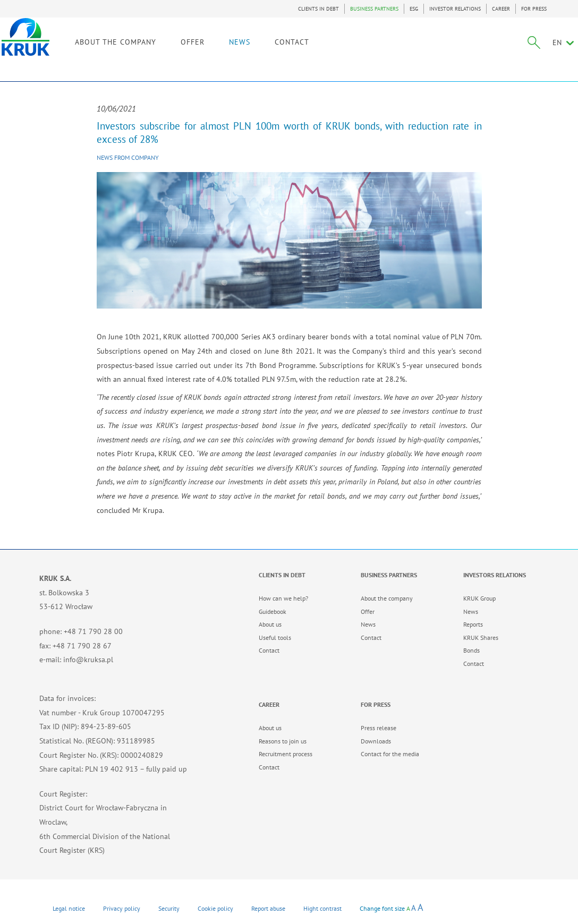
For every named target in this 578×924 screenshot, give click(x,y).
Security (169, 908)
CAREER (501, 9)
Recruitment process (286, 754)
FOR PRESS (534, 9)
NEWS (277, 52)
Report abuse (268, 908)
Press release (379, 728)
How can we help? (283, 598)
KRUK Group (479, 598)
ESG (414, 9)
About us (270, 624)
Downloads (376, 741)
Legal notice (69, 908)
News (368, 624)
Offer (368, 611)
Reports (473, 624)
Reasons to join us (283, 741)
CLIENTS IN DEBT (318, 9)
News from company (128, 157)
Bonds (471, 650)
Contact (269, 650)
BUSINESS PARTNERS (374, 9)
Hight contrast (322, 908)
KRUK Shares (481, 638)
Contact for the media (390, 754)
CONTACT (330, 52)
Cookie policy (215, 908)
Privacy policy (122, 908)
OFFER (230, 52)
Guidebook (273, 611)
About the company (387, 598)
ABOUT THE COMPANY (153, 52)
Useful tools (275, 638)
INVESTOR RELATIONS (455, 9)
